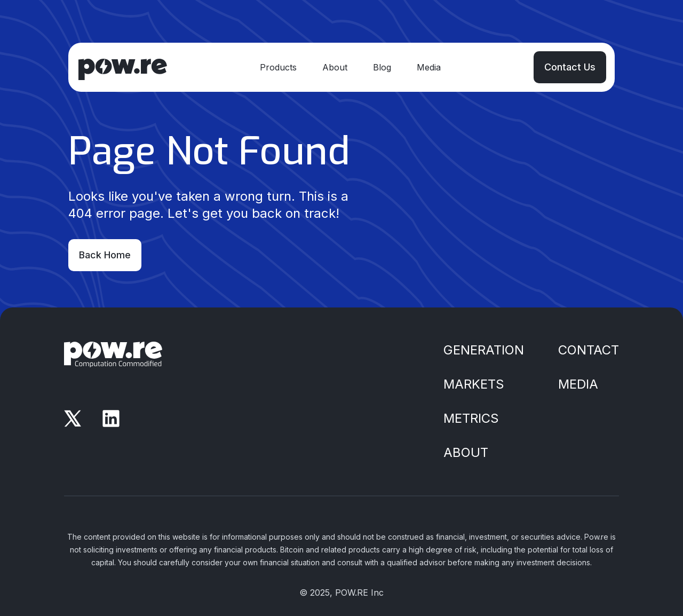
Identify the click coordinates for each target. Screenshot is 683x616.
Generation (484, 350)
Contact (589, 350)
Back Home (105, 255)
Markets (474, 384)
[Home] (122, 67)
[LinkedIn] (111, 418)
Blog (382, 67)
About (335, 67)
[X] (73, 418)
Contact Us (570, 67)
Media (429, 67)
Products (278, 67)
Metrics (471, 418)
